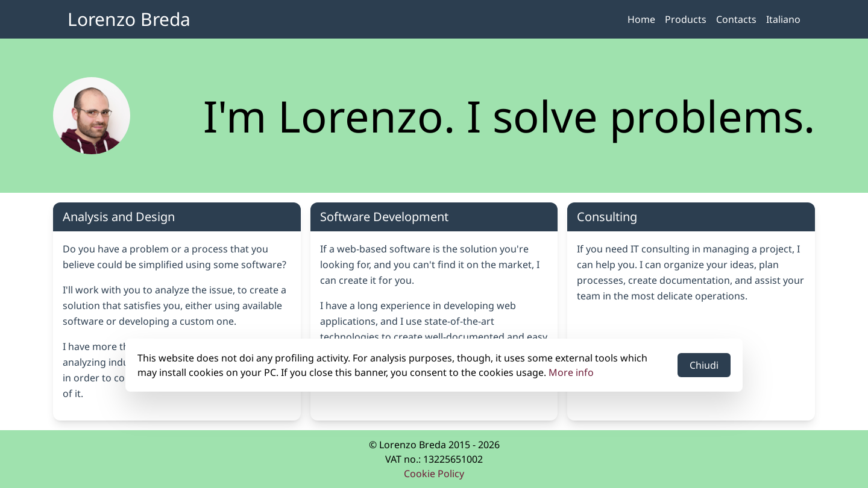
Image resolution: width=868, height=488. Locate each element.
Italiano (783, 19)
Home (641, 19)
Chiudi (704, 365)
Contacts (736, 19)
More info (571, 372)
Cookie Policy (434, 474)
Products (686, 19)
